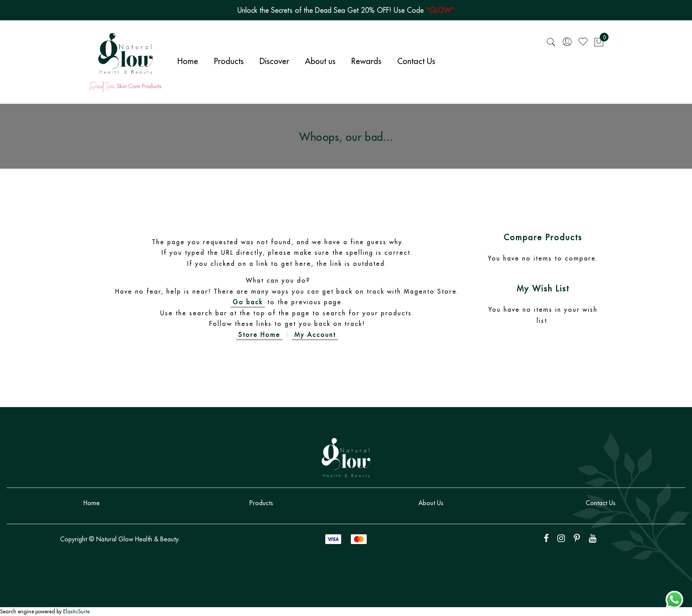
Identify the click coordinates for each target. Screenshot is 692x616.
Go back (248, 302)
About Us (431, 503)
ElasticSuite (76, 611)
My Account (315, 335)
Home (92, 503)
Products (261, 503)
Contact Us (601, 503)
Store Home (259, 335)
